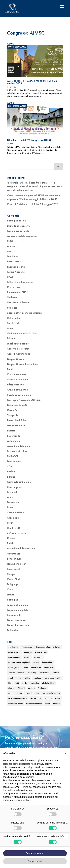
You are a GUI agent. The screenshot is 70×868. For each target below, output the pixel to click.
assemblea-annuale (17, 379)
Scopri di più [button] (35, 861)
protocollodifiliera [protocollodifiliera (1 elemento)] (32, 693)
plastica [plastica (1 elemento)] (11, 688)
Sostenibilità (14, 436)
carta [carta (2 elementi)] (26, 668)
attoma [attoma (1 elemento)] (36, 662)
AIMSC (10, 44)
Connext (12, 538)
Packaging (13, 600)
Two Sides (12, 256)
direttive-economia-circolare (22, 333)
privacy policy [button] (44, 764)
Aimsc (10, 497)
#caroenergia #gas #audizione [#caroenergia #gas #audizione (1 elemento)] (48, 647)
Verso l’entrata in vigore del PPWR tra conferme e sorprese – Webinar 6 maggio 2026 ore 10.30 (34, 197)
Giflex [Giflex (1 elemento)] (27, 678)
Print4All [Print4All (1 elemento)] (21, 688)
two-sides (12, 308)
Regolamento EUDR (17, 292)
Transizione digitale (18, 610)
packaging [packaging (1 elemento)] (35, 683)
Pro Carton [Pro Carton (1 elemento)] (42, 688)
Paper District (14, 261)
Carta (10, 589)
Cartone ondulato (16, 374)
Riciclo (11, 543)
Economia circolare (17, 451)
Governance (14, 554)
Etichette (12, 338)
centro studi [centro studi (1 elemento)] (49, 668)
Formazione (13, 502)
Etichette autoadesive (18, 226)
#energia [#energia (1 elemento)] (28, 652)
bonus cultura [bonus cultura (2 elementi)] (48, 662)
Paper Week (14, 569)
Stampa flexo (14, 415)
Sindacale (12, 297)
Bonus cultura (14, 559)
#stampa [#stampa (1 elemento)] (28, 657)
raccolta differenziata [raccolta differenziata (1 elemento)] (51, 693)
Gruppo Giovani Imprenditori (23, 364)
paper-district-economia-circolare (25, 313)
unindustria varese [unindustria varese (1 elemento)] (16, 704)
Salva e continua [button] (35, 853)
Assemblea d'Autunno (19, 446)
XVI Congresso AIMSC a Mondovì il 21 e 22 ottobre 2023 (32, 82)
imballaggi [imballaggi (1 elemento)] (37, 678)
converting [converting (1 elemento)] (32, 673)
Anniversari (13, 246)
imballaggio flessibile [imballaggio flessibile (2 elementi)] (53, 678)
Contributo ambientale (19, 482)
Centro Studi (14, 579)
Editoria (11, 477)
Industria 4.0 (14, 615)
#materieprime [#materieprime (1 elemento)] (41, 652)
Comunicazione (15, 512)
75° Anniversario (16, 533)
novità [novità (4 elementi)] (25, 683)
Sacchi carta (14, 323)
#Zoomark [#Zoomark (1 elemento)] (38, 657)
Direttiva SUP (14, 528)
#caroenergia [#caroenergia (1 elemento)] (27, 647)
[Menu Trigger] (62, 7)
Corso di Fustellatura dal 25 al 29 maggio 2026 (33, 204)
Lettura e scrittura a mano (21, 282)
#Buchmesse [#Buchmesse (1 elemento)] (13, 647)
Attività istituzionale (18, 390)
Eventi (10, 507)
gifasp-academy (15, 385)
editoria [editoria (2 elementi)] (56, 673)
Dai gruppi (13, 584)
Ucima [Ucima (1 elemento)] (58, 698)
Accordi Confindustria (19, 354)
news (10, 251)
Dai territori (13, 630)
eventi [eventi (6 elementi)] (11, 678)
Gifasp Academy (16, 272)
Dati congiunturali (17, 425)
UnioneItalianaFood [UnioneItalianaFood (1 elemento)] (34, 704)
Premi (10, 369)
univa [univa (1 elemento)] (48, 704)
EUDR (10, 241)
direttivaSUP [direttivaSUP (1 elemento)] (44, 673)
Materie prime (15, 487)
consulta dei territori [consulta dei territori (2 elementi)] (16, 673)
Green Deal (13, 410)
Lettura (11, 595)
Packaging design (16, 221)
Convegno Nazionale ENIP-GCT (24, 400)
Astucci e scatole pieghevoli (22, 236)
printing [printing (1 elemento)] (31, 688)
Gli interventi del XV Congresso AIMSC (29, 140)
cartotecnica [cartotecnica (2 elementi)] (36, 668)
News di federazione (18, 625)
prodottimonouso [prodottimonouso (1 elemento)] (15, 693)
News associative (16, 620)
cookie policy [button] (27, 777)
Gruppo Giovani (16, 359)
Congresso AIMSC (17, 47)
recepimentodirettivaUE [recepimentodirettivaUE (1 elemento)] (18, 698)
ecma (10, 328)
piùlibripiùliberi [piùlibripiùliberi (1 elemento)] (48, 683)
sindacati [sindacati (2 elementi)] (48, 698)
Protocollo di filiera (17, 420)
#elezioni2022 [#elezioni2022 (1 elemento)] (15, 652)
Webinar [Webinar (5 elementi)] (57, 704)
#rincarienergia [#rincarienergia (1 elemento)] (15, 657)
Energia (11, 431)
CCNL (10, 466)
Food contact (14, 461)
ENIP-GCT (13, 456)
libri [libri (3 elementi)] (10, 683)
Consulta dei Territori (18, 349)
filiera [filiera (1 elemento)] (19, 678)
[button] (66, 754)
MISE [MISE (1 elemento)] (17, 683)
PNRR (10, 523)
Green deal (13, 518)
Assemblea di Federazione (21, 548)
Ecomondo (13, 492)
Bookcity (12, 472)
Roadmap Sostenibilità (19, 395)
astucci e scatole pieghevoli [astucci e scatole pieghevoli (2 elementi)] (19, 662)
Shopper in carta (16, 267)
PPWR (10, 277)
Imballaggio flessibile (18, 344)
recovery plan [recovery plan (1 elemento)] (36, 698)
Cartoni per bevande (18, 231)
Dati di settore (14, 318)
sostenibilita (13, 441)
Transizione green (17, 564)
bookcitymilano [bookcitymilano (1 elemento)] (14, 668)
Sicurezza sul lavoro (18, 302)
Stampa (11, 574)
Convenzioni (14, 287)
